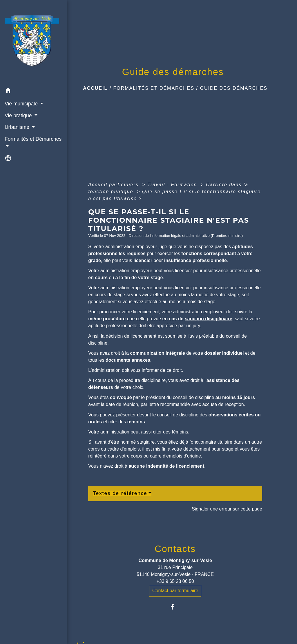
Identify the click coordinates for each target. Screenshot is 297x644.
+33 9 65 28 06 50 (175, 581)
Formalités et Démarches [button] (19, 130)
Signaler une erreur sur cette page (227, 509)
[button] (27, 78)
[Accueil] (27, 36)
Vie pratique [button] (19, 103)
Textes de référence (120, 493)
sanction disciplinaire (209, 319)
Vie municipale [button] (22, 91)
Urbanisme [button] (17, 114)
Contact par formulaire (175, 591)
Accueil (95, 88)
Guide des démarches (234, 88)
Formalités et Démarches (154, 88)
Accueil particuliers (114, 185)
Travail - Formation (173, 185)
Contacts (175, 549)
